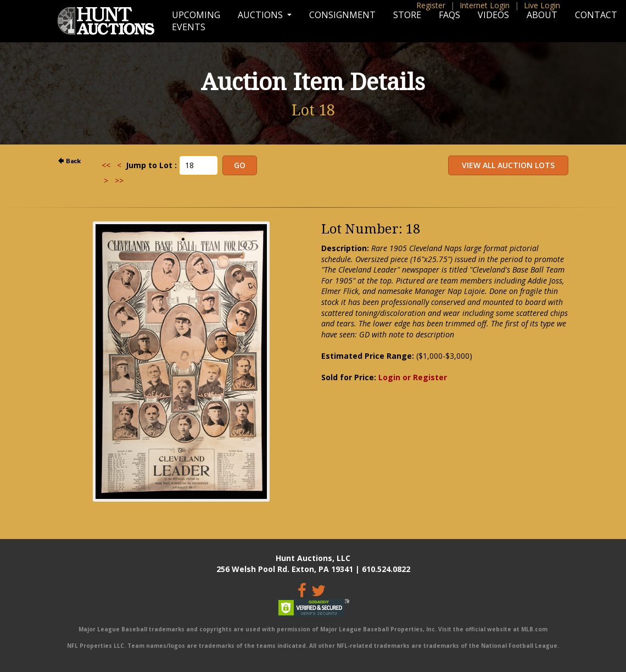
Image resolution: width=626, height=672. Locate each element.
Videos (493, 15)
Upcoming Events (196, 21)
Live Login (542, 5)
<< (106, 165)
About (542, 15)
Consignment (342, 15)
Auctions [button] (261, 15)
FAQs (449, 15)
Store (407, 15)
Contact (596, 15)
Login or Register (413, 377)
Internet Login (485, 5)
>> (119, 181)
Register (431, 5)
